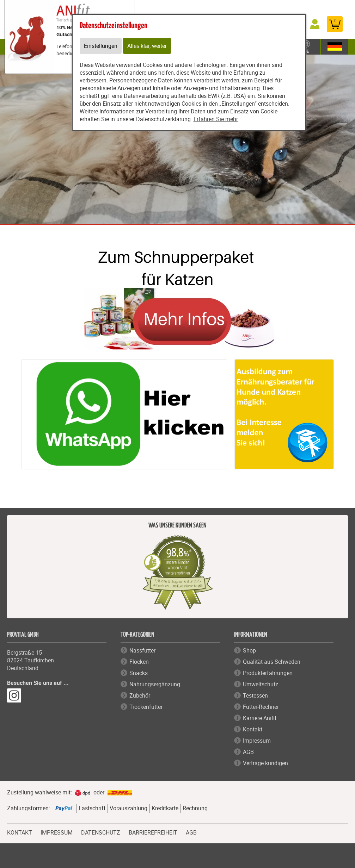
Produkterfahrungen (268, 673)
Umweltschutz (261, 684)
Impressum (257, 741)
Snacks (139, 673)
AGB (248, 752)
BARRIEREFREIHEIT (153, 832)
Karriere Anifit (260, 718)
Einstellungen (101, 46)
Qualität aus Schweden (272, 662)
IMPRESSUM (57, 832)
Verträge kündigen (265, 763)
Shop (249, 650)
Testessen (255, 695)
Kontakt (253, 729)
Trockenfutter (146, 707)
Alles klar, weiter (147, 46)
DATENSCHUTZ (101, 832)
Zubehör (140, 695)
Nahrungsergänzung (155, 684)
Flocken (139, 662)
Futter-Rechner (261, 707)
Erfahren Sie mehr (216, 119)
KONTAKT (20, 832)
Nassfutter (142, 650)
